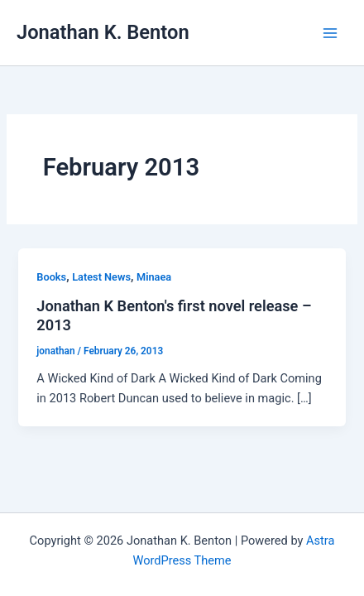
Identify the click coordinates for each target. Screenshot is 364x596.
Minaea (154, 277)
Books (51, 277)
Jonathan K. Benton (103, 32)
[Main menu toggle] (330, 33)
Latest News (101, 277)
